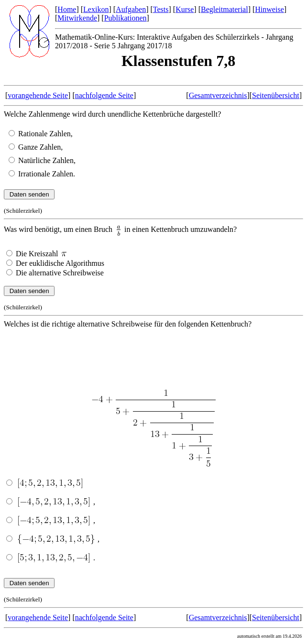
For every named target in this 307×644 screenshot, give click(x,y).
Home (67, 9)
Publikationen (126, 18)
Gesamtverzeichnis (218, 95)
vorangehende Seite (38, 95)
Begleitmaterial (225, 9)
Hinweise (269, 9)
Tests (161, 9)
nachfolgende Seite (104, 95)
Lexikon (96, 9)
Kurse (185, 9)
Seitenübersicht (276, 95)
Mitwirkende (77, 18)
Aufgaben (131, 9)
